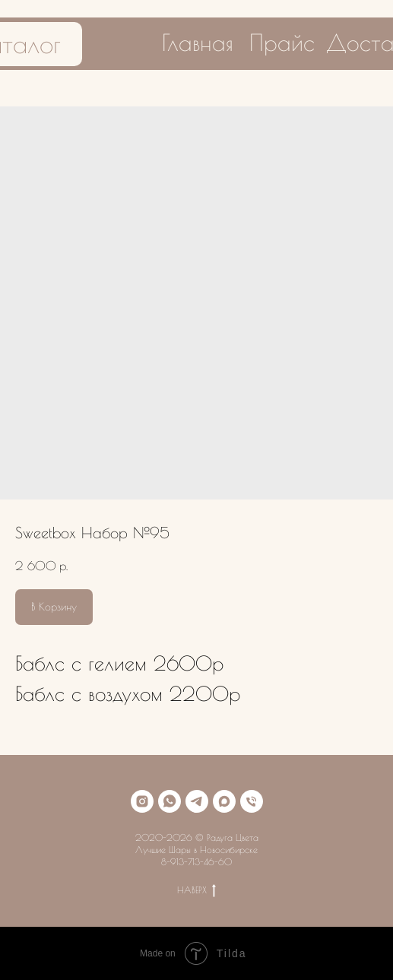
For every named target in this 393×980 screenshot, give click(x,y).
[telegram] (197, 801)
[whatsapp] (170, 801)
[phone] (252, 801)
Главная (198, 42)
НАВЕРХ (196, 890)
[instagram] (142, 801)
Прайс (282, 42)
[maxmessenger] (224, 801)
